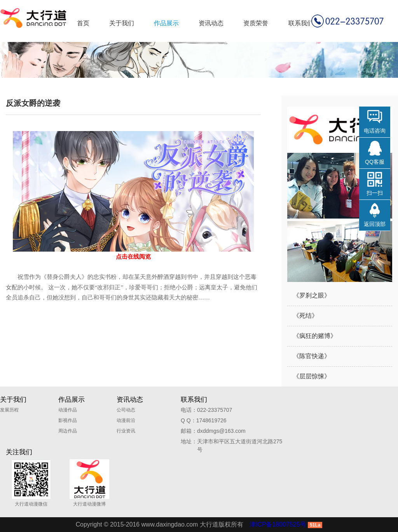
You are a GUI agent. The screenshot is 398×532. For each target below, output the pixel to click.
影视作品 (68, 420)
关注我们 (19, 452)
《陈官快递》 (312, 356)
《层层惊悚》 (312, 376)
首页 (83, 23)
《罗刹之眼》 (312, 295)
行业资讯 (126, 431)
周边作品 (68, 431)
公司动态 (126, 410)
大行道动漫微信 (31, 483)
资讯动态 (211, 23)
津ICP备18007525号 (278, 524)
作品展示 (166, 23)
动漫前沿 (126, 420)
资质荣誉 (256, 23)
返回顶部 (375, 224)
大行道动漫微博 (89, 483)
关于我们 (122, 23)
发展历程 (9, 410)
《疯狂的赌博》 (315, 336)
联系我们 (301, 23)
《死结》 (305, 316)
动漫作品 (68, 410)
